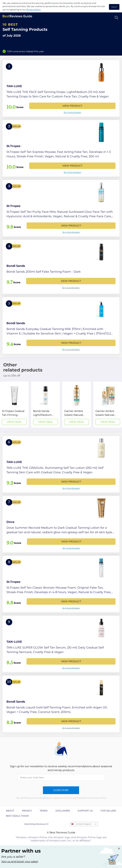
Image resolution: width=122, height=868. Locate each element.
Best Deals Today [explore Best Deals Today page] (17, 816)
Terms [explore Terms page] (44, 811)
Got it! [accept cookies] (114, 7)
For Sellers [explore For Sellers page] (108, 811)
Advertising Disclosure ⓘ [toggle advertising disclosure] (36, 824)
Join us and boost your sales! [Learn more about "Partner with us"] (20, 861)
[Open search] (116, 18)
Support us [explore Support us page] (85, 811)
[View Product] (61, 88)
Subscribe (61, 790)
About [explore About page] (10, 811)
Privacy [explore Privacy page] (27, 811)
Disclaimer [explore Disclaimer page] (63, 811)
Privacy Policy (33, 10)
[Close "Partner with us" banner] (119, 849)
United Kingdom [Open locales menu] (84, 824)
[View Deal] (14, 405)
